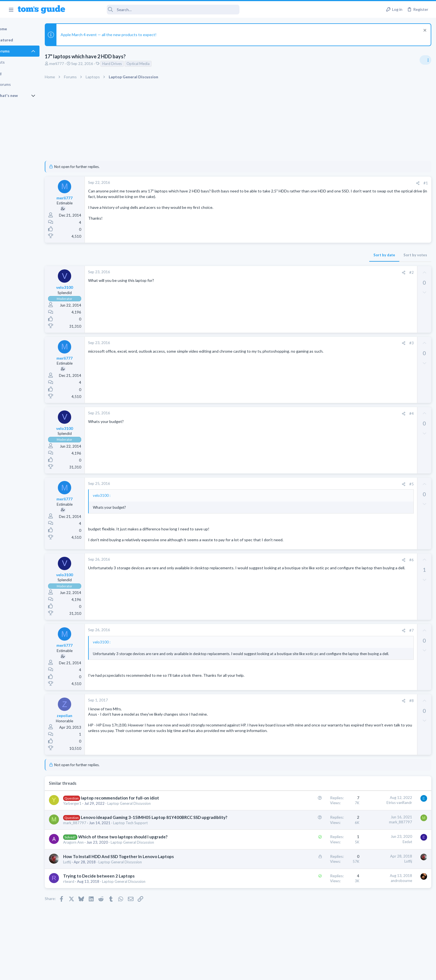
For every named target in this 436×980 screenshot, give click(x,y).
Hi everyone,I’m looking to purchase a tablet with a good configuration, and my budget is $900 (389, 428)
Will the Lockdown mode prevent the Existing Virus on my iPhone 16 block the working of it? (392, 465)
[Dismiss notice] (423, 31)
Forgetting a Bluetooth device (383, 401)
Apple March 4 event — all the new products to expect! (128, 35)
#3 (322, 343)
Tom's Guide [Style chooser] (391, 934)
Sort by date (294, 255)
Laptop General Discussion (148, 803)
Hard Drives (131, 64)
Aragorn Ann (93, 848)
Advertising (158, 972)
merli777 (76, 64)
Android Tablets (370, 448)
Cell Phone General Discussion (381, 411)
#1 (336, 183)
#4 (322, 413)
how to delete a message (379, 497)
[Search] (156, 10)
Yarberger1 (91, 803)
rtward (88, 887)
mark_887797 (94, 829)
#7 (322, 630)
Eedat (318, 848)
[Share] (328, 183)
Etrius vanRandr (309, 803)
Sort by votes (325, 255)
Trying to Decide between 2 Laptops (118, 882)
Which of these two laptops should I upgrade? (142, 843)
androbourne (312, 886)
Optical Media (157, 64)
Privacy (232, 972)
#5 (322, 484)
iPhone (363, 486)
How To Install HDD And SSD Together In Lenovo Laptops (138, 862)
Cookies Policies (197, 972)
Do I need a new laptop (386, 374)
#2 (322, 272)
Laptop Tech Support (150, 829)
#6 (322, 560)
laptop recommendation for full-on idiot (139, 798)
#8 (322, 701)
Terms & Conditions (271, 972)
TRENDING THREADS (366, 330)
